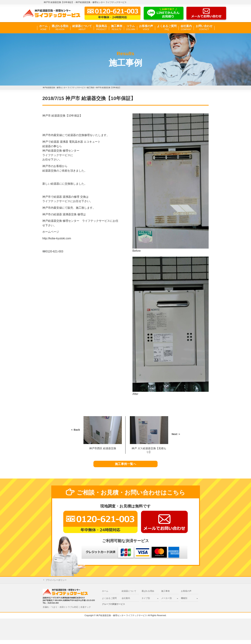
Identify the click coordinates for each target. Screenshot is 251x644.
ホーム (43, 28)
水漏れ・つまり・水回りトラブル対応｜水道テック (67, 611)
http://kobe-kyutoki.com (57, 238)
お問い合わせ (204, 28)
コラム (131, 28)
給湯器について (82, 28)
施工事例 (117, 28)
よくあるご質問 (167, 28)
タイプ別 (146, 602)
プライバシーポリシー (56, 584)
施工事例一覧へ (126, 466)
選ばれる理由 (60, 28)
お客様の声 (146, 28)
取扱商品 (101, 28)
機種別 (184, 602)
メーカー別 (166, 602)
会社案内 (186, 28)
